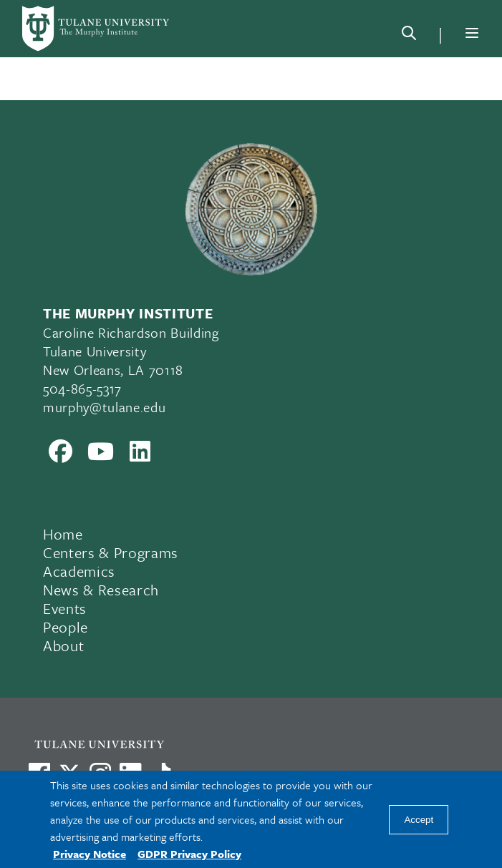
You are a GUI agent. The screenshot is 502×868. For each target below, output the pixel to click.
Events (65, 608)
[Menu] (472, 33)
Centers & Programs (111, 552)
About (63, 645)
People (66, 627)
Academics (79, 571)
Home (63, 534)
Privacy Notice (90, 854)
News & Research (101, 590)
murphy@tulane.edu (104, 407)
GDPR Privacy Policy (189, 854)
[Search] (409, 36)
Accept (419, 820)
